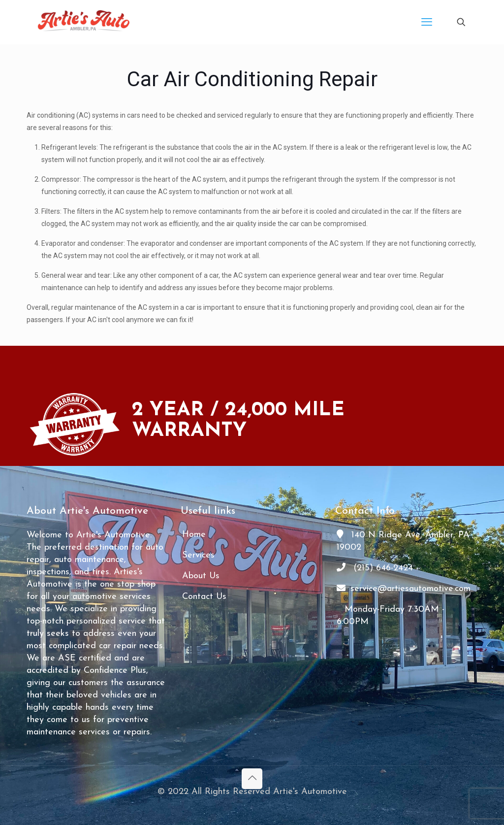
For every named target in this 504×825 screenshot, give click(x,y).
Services (198, 555)
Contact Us (204, 597)
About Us (201, 576)
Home (194, 535)
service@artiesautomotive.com (404, 589)
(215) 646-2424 (375, 568)
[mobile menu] (427, 22)
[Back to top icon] (252, 779)
